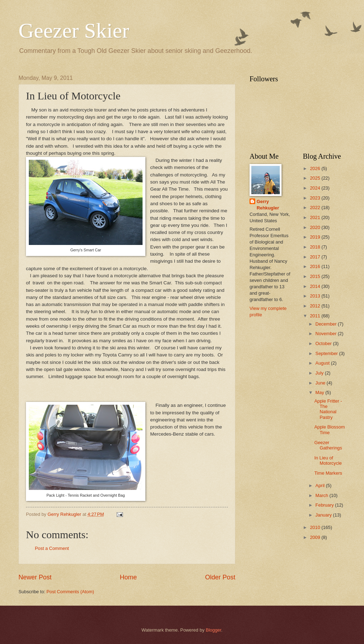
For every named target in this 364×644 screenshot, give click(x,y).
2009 (316, 537)
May (320, 392)
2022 (316, 208)
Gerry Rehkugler (268, 205)
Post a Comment (52, 548)
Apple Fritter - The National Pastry (328, 409)
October (324, 343)
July (320, 373)
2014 (316, 286)
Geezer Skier (74, 31)
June (321, 383)
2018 (316, 247)
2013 (316, 296)
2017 (316, 257)
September (327, 353)
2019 (316, 237)
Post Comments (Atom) (70, 592)
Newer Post (35, 577)
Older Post (220, 577)
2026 (316, 168)
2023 (316, 198)
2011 (316, 316)
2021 (316, 217)
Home (128, 577)
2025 (316, 178)
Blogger (214, 630)
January (324, 515)
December (326, 324)
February (325, 505)
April (320, 485)
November (326, 334)
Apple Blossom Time (330, 430)
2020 (316, 227)
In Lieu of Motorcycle (328, 460)
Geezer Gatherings (328, 445)
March (322, 495)
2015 (316, 276)
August (323, 363)
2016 (316, 266)
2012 (316, 306)
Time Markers (328, 473)
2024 (316, 188)
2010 (316, 527)
